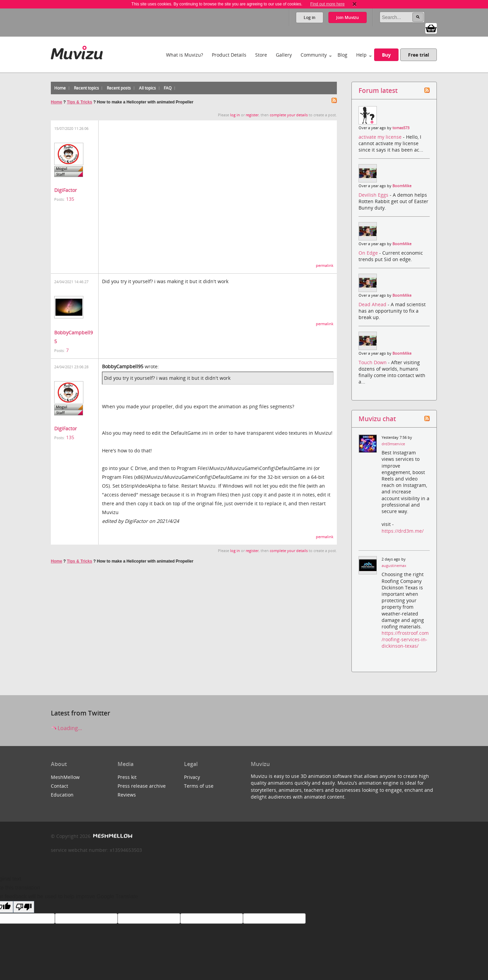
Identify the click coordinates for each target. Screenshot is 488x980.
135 (70, 199)
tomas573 (401, 128)
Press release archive (142, 786)
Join (348, 17)
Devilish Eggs (374, 195)
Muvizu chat (377, 419)
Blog (342, 55)
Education (62, 795)
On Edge (369, 253)
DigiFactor (66, 190)
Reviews (127, 795)
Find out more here (327, 4)
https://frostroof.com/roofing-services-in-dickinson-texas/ (405, 639)
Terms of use (199, 786)
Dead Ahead (373, 304)
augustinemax (394, 566)
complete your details (289, 115)
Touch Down (373, 362)
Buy (386, 55)
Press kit (127, 777)
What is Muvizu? (185, 55)
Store (261, 55)
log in (235, 115)
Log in (310, 17)
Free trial (419, 55)
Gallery (284, 55)
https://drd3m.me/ (403, 531)
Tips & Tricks (79, 102)
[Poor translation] (24, 907)
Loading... (66, 728)
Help (361, 55)
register (252, 115)
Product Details (229, 55)
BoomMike (402, 186)
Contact (59, 786)
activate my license (381, 137)
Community (314, 55)
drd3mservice (393, 444)
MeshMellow (65, 777)
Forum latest (378, 90)
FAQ (168, 88)
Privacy (192, 777)
